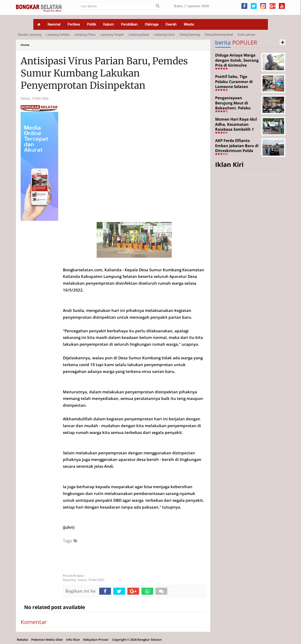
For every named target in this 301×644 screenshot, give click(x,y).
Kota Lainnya (246, 35)
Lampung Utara (164, 35)
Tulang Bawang (190, 35)
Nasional (54, 24)
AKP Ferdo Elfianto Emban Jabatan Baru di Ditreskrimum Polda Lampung (237, 148)
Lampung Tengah (112, 35)
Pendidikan (129, 24)
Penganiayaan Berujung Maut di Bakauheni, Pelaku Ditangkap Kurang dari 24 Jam (237, 108)
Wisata (189, 24)
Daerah (171, 24)
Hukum (109, 24)
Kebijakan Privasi (96, 640)
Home (25, 45)
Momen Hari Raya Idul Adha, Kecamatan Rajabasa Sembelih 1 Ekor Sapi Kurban (236, 127)
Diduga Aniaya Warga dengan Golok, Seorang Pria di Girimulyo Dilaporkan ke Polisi (237, 63)
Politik (91, 24)
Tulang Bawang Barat (219, 35)
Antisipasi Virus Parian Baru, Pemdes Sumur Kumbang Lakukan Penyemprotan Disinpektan (104, 73)
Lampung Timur (85, 35)
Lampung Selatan (58, 35)
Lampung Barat (139, 35)
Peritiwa (74, 24)
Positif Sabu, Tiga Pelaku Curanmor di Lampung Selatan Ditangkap (234, 84)
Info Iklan (73, 640)
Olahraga (152, 24)
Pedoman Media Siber (47, 640)
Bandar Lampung (30, 35)
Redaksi (23, 640)
